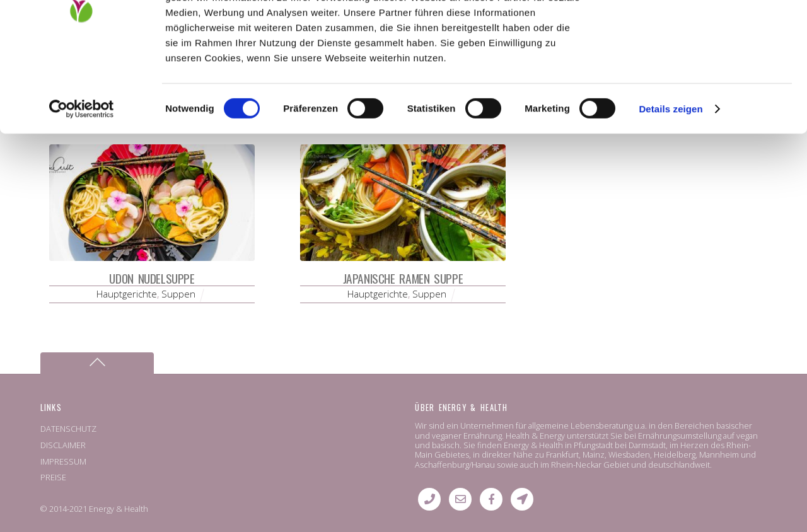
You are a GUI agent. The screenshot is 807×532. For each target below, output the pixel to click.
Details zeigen (671, 188)
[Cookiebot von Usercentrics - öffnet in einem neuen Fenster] (82, 188)
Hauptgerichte (127, 294)
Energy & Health (119, 509)
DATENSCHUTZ (68, 429)
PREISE (53, 477)
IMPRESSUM (63, 461)
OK (702, 31)
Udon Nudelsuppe (152, 278)
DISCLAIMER (63, 445)
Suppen (178, 294)
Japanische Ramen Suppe (403, 278)
